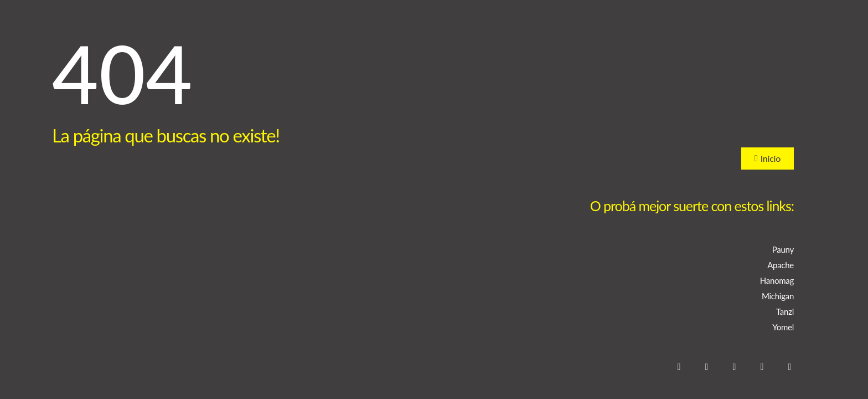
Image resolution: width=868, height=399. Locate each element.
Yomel (783, 327)
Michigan (778, 296)
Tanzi (785, 311)
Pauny (783, 249)
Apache (781, 265)
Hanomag (777, 280)
